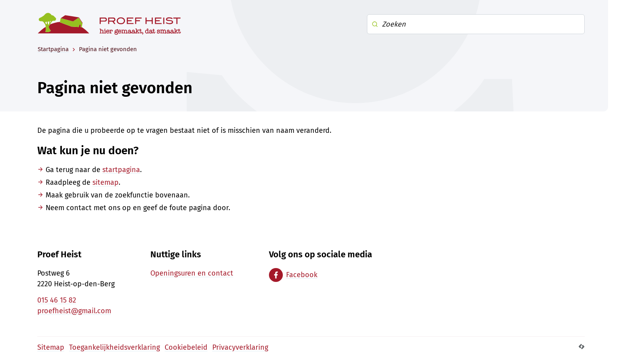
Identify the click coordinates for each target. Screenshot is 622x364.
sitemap (106, 182)
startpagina (121, 170)
